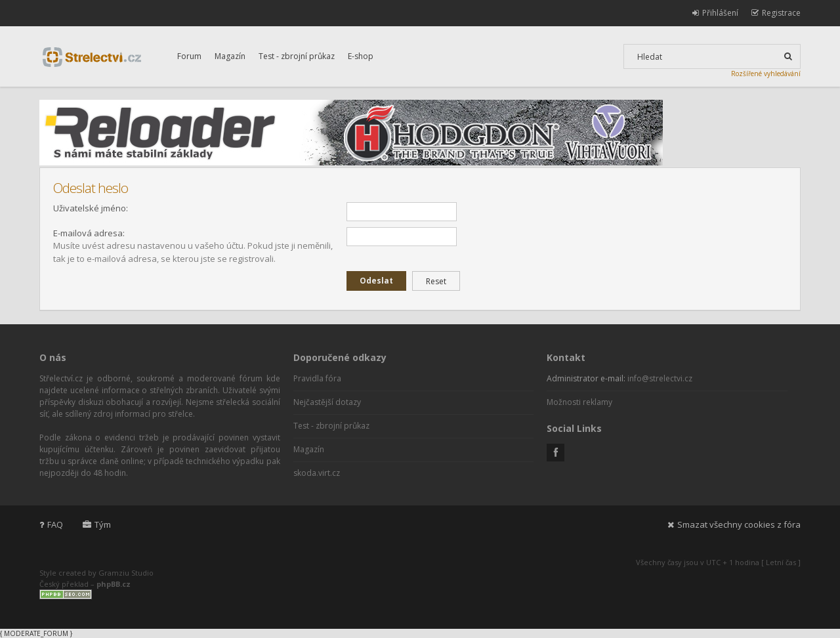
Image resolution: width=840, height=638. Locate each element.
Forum (189, 56)
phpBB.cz (114, 584)
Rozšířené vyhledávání (766, 74)
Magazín (230, 56)
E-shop (361, 56)
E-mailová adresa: (89, 233)
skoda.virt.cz (317, 473)
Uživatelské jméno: (91, 208)
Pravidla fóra (317, 378)
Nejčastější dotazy (327, 402)
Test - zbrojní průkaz (297, 56)
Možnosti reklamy (579, 402)
